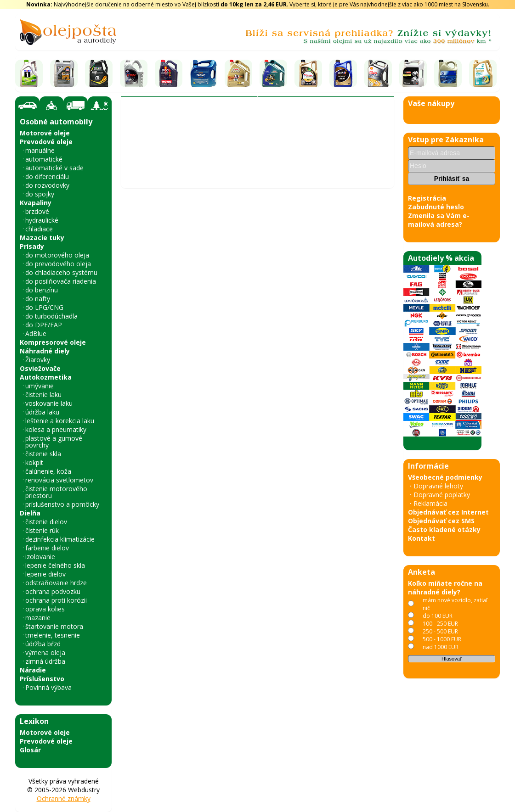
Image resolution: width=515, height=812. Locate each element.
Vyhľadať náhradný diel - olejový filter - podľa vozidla (208, 138)
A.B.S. (206, 154)
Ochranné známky (64, 798)
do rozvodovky (47, 185)
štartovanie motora (54, 626)
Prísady (32, 246)
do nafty (38, 299)
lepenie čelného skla (55, 565)
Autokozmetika (46, 377)
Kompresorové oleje (53, 342)
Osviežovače (40, 368)
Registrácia (427, 198)
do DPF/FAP (44, 325)
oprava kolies (45, 609)
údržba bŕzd (43, 644)
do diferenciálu (47, 176)
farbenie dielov (47, 548)
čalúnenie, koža (48, 471)
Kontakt (422, 538)
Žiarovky (38, 360)
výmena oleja (45, 652)
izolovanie (40, 557)
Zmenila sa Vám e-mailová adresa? (439, 220)
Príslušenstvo (42, 679)
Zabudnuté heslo (436, 207)
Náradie (33, 670)
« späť (134, 715)
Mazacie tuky (42, 238)
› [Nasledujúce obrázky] (382, 450)
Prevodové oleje (46, 142)
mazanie (38, 618)
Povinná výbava (48, 687)
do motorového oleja (57, 255)
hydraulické (42, 220)
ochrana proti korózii (56, 600)
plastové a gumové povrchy (54, 442)
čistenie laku (43, 395)
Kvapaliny (36, 203)
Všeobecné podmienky (445, 477)
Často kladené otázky (444, 529)
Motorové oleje (45, 133)
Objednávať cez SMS (441, 521)
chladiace (39, 229)
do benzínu (42, 290)
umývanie (40, 386)
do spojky (40, 194)
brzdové (37, 211)
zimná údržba (45, 661)
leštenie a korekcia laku (60, 421)
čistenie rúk (42, 530)
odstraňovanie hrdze (56, 583)
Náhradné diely (45, 351)
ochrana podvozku (53, 591)
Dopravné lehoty (438, 486)
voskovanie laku (49, 403)
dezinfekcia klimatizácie (60, 539)
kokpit (34, 462)
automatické (44, 159)
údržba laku (42, 412)
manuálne (40, 150)
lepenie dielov (45, 574)
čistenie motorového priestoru (56, 492)
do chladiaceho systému (61, 272)
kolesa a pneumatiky (56, 429)
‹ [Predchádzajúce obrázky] (133, 450)
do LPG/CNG (44, 307)
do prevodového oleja (58, 264)
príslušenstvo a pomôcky (62, 504)
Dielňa (30, 513)
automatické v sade (54, 168)
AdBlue (36, 333)
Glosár (30, 750)
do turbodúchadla (51, 316)
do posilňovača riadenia (61, 281)
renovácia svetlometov (59, 480)
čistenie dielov (46, 522)
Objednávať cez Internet (448, 512)
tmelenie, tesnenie (53, 635)
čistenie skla (43, 454)
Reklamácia (430, 503)
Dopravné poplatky (442, 495)
